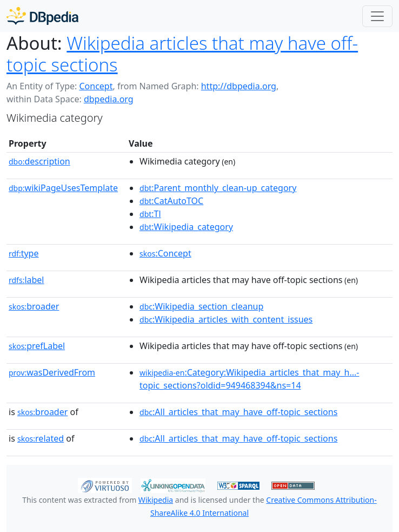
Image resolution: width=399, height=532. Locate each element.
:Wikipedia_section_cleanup (201, 306)
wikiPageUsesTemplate (63, 188)
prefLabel (37, 346)
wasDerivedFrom (52, 372)
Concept (96, 86)
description (39, 161)
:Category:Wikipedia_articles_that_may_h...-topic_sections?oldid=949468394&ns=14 (249, 379)
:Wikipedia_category (186, 227)
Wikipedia (156, 500)
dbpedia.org (109, 99)
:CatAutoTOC (171, 201)
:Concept (165, 253)
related (41, 438)
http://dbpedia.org (239, 86)
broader (34, 306)
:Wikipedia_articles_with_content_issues (226, 319)
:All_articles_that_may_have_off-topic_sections (238, 412)
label (26, 280)
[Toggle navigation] (377, 16)
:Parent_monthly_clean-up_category (218, 188)
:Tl (150, 214)
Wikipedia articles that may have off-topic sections (182, 54)
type (24, 253)
